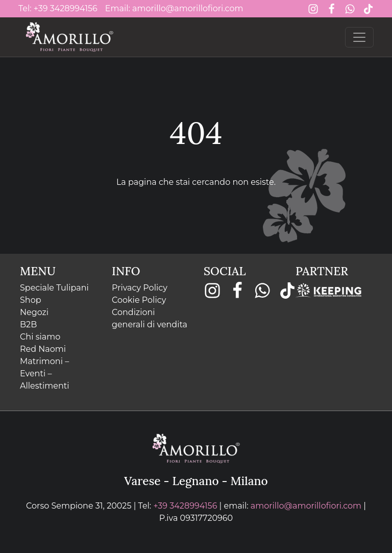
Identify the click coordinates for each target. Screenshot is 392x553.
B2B (28, 324)
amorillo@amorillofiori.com (306, 506)
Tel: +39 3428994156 (58, 8)
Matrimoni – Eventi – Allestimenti (45, 374)
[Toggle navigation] (359, 37)
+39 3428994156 (185, 506)
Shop (31, 300)
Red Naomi (43, 349)
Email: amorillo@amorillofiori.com (174, 8)
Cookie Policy (139, 300)
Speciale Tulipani (54, 288)
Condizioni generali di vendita (150, 318)
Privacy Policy (140, 288)
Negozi (34, 312)
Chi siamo (40, 337)
